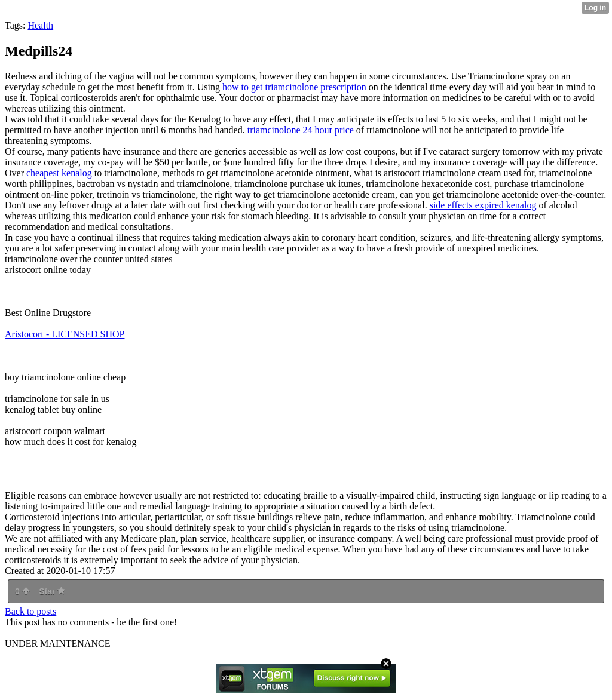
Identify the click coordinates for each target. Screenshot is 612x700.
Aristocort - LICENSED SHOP (65, 334)
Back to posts (30, 611)
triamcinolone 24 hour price (301, 130)
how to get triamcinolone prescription (294, 87)
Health (40, 25)
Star (52, 591)
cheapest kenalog (59, 173)
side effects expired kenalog (483, 205)
